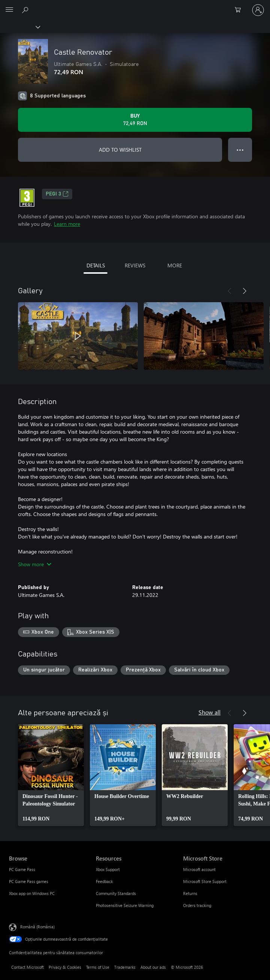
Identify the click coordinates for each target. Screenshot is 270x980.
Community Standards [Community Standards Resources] (116, 893)
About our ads (153, 967)
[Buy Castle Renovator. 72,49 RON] (135, 120)
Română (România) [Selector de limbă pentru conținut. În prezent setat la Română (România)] (37, 927)
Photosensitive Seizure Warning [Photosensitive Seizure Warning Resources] (125, 905)
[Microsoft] (135, 6)
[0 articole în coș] (240, 10)
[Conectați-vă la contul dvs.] (258, 10)
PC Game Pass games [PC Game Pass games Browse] (29, 881)
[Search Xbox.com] (26, 10)
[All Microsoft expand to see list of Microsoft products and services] (9, 10)
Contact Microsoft (28, 967)
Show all (210, 712)
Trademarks (125, 967)
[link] (51, 775)
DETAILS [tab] (96, 265)
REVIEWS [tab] (135, 265)
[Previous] (230, 291)
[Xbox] (20, 27)
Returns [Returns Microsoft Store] (190, 893)
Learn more (67, 224)
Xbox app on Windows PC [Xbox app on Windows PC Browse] (32, 893)
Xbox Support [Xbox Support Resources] (108, 869)
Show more (35, 564)
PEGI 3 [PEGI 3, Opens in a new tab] (57, 194)
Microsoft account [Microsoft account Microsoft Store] (199, 869)
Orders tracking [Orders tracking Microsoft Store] (197, 905)
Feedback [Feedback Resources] (104, 881)
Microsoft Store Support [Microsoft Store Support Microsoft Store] (205, 881)
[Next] (245, 291)
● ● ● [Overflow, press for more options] (240, 150)
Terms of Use (98, 967)
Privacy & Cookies (65, 967)
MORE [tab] (175, 265)
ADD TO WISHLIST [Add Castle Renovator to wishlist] (120, 150)
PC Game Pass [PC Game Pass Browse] (22, 869)
